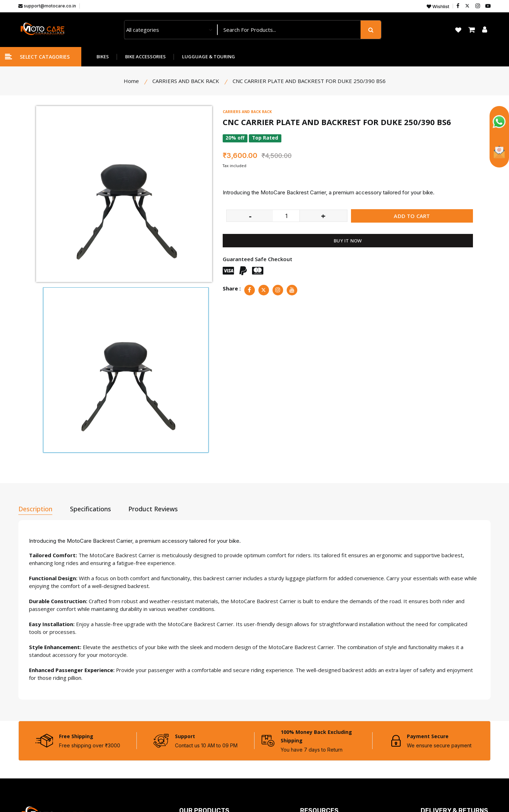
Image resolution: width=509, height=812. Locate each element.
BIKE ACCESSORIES (145, 57)
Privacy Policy (437, 689)
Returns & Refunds (444, 715)
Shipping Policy (438, 740)
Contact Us (314, 702)
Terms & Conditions (445, 702)
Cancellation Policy (443, 728)
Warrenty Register (323, 766)
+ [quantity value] (323, 216)
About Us (311, 715)
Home (131, 81)
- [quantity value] (250, 216)
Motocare (83, 795)
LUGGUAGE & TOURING (209, 57)
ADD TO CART (412, 216)
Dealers (310, 689)
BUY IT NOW (348, 241)
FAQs (307, 740)
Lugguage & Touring (204, 715)
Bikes (186, 689)
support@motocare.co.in (47, 6)
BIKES (103, 57)
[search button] (371, 30)
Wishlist (438, 7)
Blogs (307, 753)
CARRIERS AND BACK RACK (248, 111)
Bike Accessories (200, 702)
